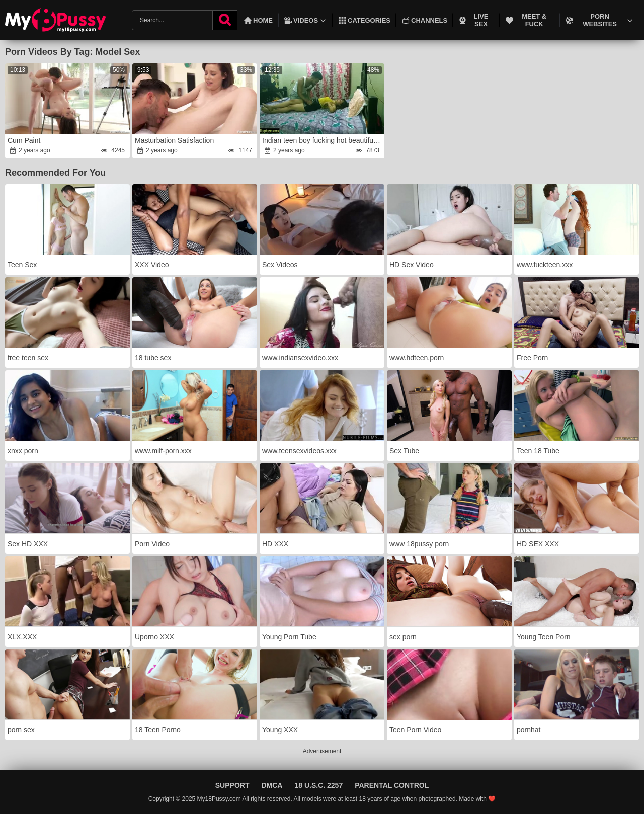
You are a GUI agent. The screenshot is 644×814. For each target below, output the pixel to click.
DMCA (272, 785)
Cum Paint (24, 140)
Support (232, 785)
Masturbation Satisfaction (174, 140)
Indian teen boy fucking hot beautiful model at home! (323, 140)
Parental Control (392, 785)
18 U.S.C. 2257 (318, 785)
